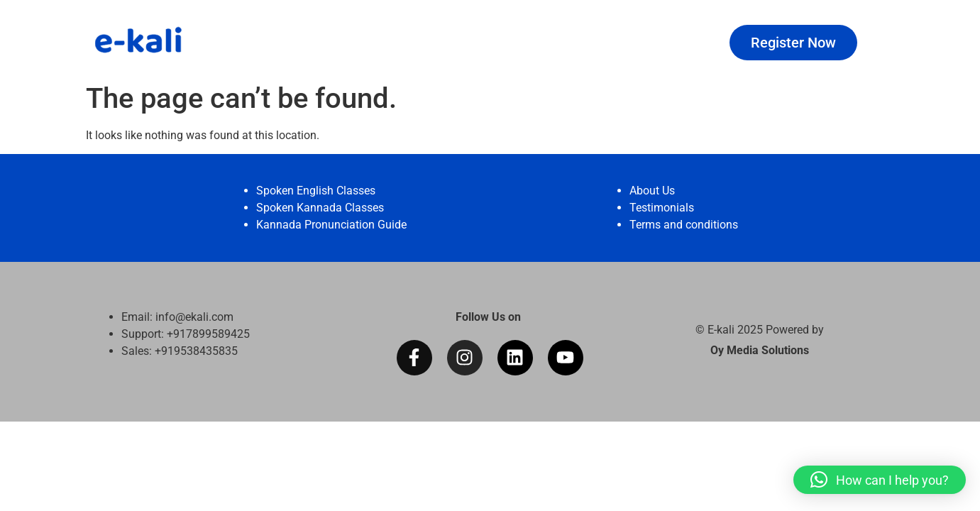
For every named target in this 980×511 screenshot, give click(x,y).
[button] (880, 480)
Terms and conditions (684, 225)
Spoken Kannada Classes (320, 208)
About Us (652, 191)
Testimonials (662, 208)
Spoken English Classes (316, 191)
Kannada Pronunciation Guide (331, 225)
